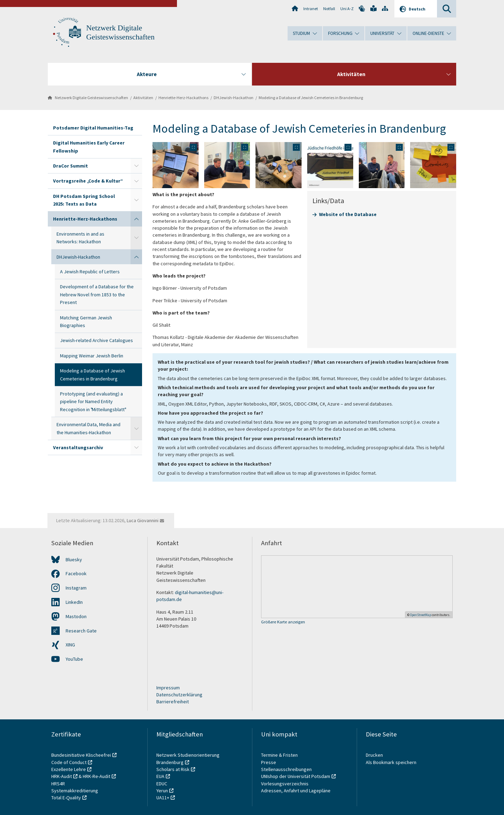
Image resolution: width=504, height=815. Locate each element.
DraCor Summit (71, 166)
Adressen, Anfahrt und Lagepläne (296, 791)
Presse (269, 762)
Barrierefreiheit (173, 702)
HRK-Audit (62, 776)
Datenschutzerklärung (179, 695)
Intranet (311, 9)
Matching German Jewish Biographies (86, 321)
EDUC (162, 784)
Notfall (329, 9)
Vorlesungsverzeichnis (285, 784)
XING (70, 645)
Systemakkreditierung (75, 791)
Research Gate (81, 631)
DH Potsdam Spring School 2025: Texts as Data (84, 200)
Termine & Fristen (280, 755)
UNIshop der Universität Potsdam (296, 776)
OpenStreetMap (421, 615)
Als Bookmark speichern (391, 762)
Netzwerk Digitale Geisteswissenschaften (91, 98)
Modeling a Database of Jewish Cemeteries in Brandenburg (311, 98)
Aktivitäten (143, 98)
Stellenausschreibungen (286, 769)
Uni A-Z (347, 9)
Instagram (76, 588)
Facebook (76, 573)
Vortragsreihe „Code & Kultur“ (87, 181)
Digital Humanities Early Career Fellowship (89, 147)
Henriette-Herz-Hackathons (183, 98)
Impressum (168, 688)
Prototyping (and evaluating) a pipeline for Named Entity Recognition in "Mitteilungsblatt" (93, 402)
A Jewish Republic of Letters (90, 272)
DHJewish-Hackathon (234, 98)
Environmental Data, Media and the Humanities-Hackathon (88, 428)
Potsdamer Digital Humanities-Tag (93, 128)
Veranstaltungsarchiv (78, 447)
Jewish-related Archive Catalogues (97, 340)
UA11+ (163, 798)
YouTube (74, 659)
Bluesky (74, 560)
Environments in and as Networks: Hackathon (80, 238)
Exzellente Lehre (69, 769)
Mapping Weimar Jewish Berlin (92, 356)
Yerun (162, 791)
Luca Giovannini (143, 520)
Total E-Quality (66, 798)
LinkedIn (74, 602)
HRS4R (58, 784)
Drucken (374, 755)
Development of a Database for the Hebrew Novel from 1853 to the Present (97, 294)
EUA (160, 776)
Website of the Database (348, 214)
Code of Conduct (69, 762)
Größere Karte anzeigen (283, 622)
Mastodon (76, 616)
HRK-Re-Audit (97, 776)
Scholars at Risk (173, 769)
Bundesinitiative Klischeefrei (81, 755)
